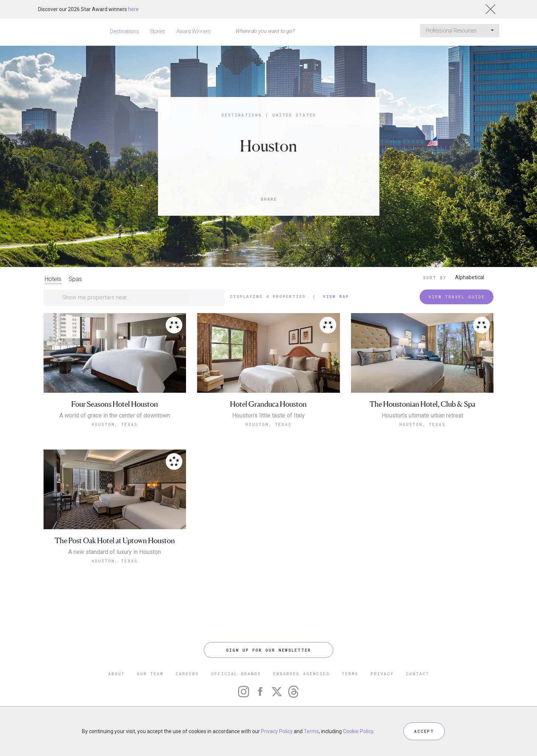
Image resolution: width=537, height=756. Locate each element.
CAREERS (187, 674)
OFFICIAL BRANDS (236, 674)
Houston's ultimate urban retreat (422, 416)
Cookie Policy (358, 731)
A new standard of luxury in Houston (115, 552)
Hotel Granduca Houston (268, 404)
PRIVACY (382, 674)
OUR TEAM (150, 674)
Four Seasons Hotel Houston (115, 404)
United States (294, 115)
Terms (311, 731)
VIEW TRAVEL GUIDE (457, 297)
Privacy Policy (277, 731)
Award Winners (194, 31)
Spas (75, 279)
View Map (336, 296)
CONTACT (418, 674)
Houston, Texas (115, 424)
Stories (158, 31)
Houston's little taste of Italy (268, 416)
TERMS (350, 674)
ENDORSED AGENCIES (301, 674)
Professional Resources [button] (460, 31)
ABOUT (116, 674)
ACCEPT (424, 731)
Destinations (125, 31)
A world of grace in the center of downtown (115, 416)
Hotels (53, 279)
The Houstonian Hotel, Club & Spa (422, 404)
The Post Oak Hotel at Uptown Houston (115, 541)
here (133, 9)
